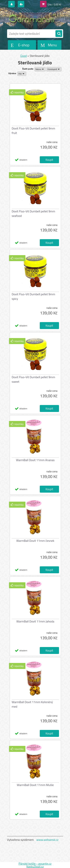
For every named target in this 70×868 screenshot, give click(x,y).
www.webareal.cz (47, 840)
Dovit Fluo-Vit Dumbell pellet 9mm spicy (34, 296)
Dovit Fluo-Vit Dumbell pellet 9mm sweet (34, 379)
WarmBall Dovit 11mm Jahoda (35, 621)
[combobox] (40, 69)
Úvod (23, 56)
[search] (59, 34)
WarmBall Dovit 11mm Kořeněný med (32, 704)
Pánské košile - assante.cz (35, 863)
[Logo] (33, 18)
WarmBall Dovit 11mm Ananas (35, 460)
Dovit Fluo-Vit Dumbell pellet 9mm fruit (34, 131)
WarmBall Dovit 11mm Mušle (35, 785)
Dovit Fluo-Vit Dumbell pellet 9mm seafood (34, 213)
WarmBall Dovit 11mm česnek (35, 541)
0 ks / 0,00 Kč (55, 5)
